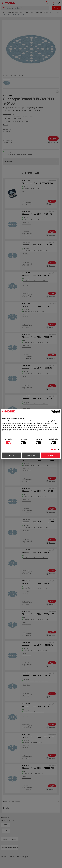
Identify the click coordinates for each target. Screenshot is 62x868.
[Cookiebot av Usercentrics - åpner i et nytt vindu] (52, 411)
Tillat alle (51, 455)
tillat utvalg (31, 455)
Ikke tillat (11, 455)
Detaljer (54, 449)
